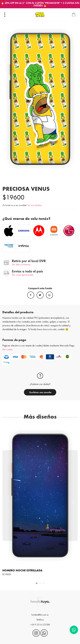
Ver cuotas (7, 349)
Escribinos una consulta (40, 392)
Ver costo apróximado (23, 275)
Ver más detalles (35, 205)
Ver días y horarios (21, 264)
